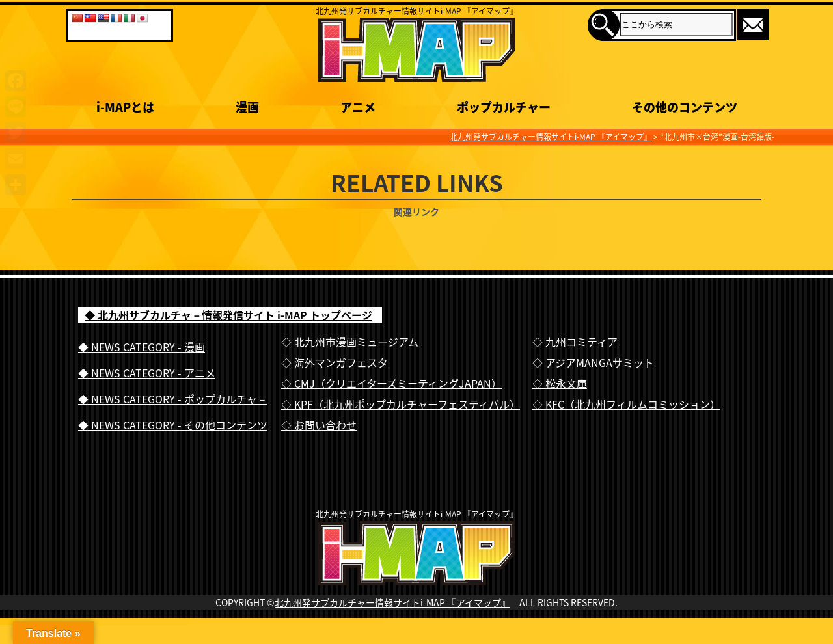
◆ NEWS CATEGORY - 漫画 (142, 347)
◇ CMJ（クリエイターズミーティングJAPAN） (391, 383)
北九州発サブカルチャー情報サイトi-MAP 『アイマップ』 (392, 629)
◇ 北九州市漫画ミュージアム (350, 342)
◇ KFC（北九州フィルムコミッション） (626, 404)
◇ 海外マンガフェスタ (335, 362)
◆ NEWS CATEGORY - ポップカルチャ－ (173, 399)
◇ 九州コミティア (575, 342)
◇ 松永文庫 (560, 383)
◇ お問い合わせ (319, 425)
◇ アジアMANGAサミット (593, 362)
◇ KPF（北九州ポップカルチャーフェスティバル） (401, 404)
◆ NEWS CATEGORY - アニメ (147, 373)
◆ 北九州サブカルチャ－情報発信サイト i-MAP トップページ (228, 315)
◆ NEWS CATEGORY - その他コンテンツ (173, 425)
